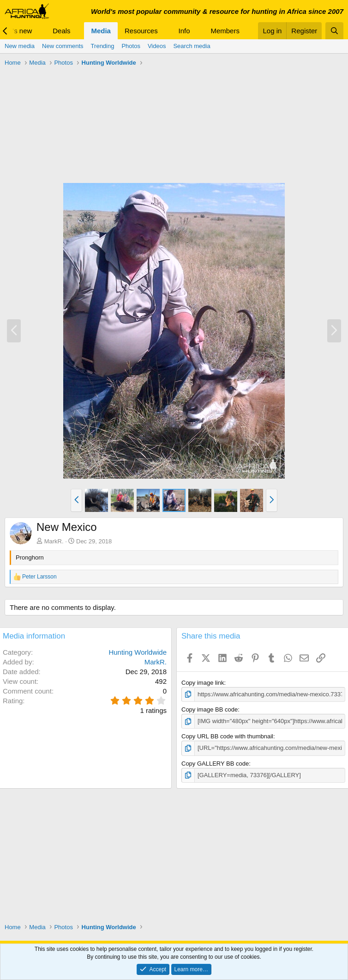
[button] (39, 31)
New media (20, 46)
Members (225, 31)
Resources (141, 31)
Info (184, 31)
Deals (61, 31)
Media (101, 31)
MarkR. (54, 541)
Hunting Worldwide (138, 652)
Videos (157, 46)
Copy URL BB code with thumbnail (227, 736)
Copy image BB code (210, 709)
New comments (63, 46)
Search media (192, 46)
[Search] (334, 31)
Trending (103, 46)
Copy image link (203, 683)
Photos (131, 46)
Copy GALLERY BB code (215, 764)
